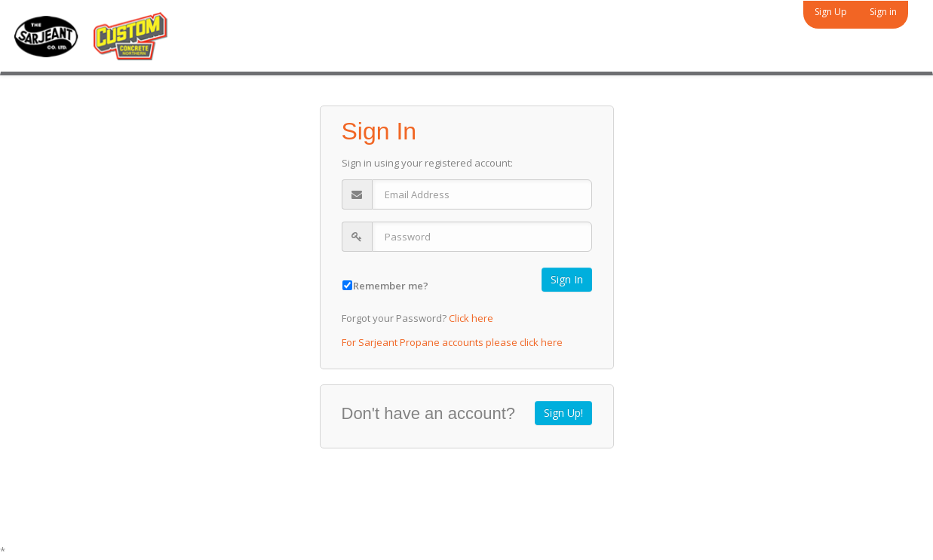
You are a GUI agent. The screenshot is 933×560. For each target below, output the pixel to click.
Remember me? (391, 286)
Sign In (567, 279)
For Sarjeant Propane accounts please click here (452, 342)
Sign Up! (563, 413)
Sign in (883, 12)
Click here (471, 318)
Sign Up (831, 12)
